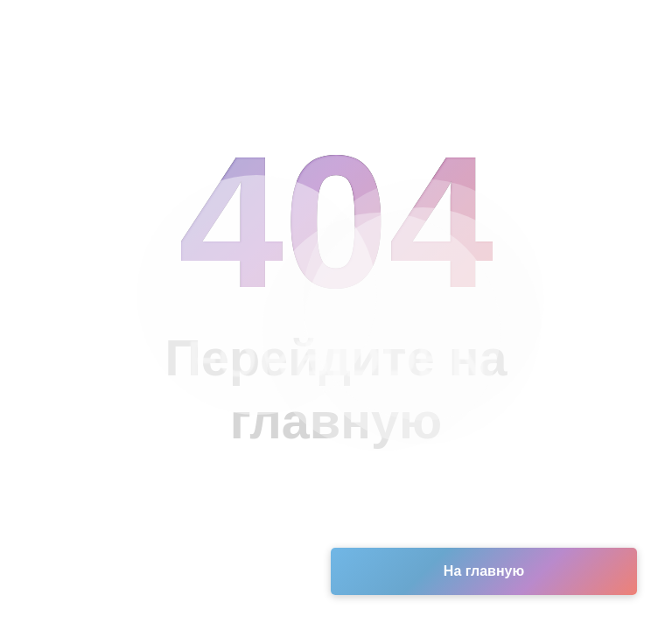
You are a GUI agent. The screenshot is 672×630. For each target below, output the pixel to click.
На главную (484, 571)
